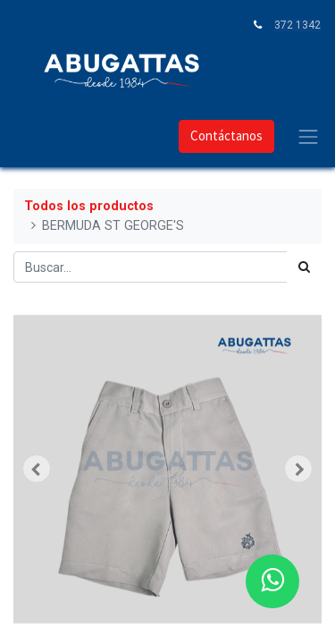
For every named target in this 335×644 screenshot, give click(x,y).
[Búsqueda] (304, 267)
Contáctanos (226, 136)
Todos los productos (89, 206)
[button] (37, 469)
